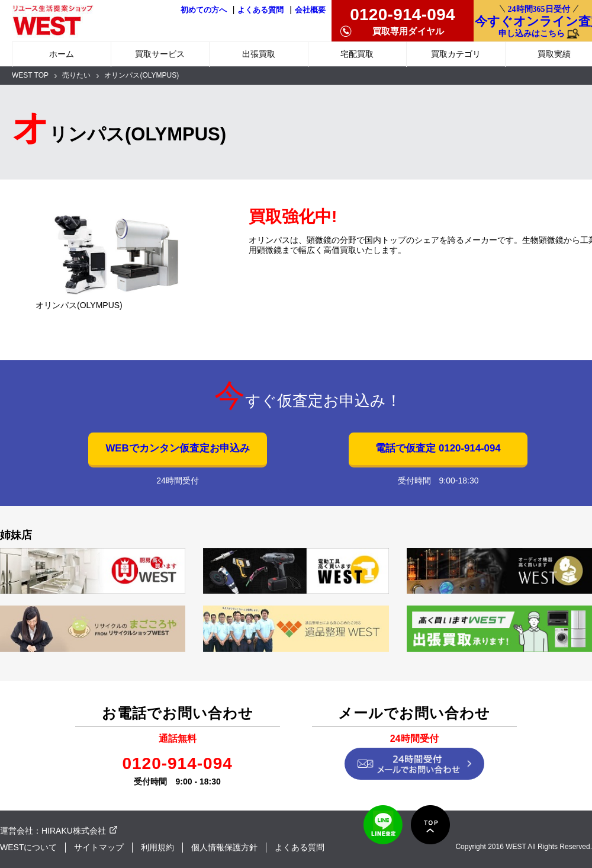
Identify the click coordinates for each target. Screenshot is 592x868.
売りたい (76, 75)
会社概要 (310, 10)
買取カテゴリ (456, 54)
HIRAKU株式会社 (74, 831)
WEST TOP (30, 75)
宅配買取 (357, 54)
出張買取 (259, 54)
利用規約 (157, 847)
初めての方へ (204, 10)
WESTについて (28, 847)
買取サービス (160, 54)
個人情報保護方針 (224, 847)
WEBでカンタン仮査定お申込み (177, 448)
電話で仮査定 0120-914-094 (438, 448)
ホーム (62, 54)
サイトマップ (99, 847)
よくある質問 (260, 10)
